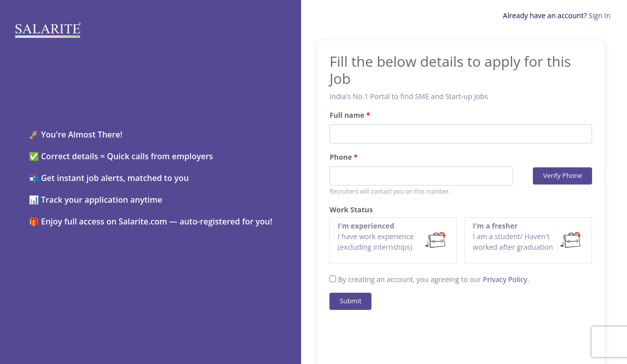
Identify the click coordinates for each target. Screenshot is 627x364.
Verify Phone (562, 175)
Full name (347, 115)
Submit (350, 301)
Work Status (351, 210)
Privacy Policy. (506, 279)
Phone (341, 157)
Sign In (600, 15)
